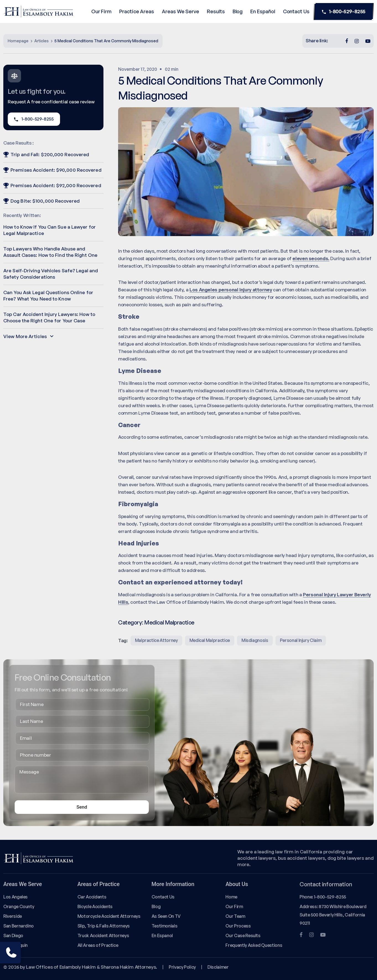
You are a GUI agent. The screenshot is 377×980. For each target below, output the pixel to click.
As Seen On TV (166, 916)
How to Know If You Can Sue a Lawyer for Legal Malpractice (50, 230)
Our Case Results (243, 935)
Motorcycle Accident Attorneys (109, 916)
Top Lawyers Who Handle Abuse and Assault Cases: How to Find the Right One (50, 252)
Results (216, 11)
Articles (41, 41)
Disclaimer (218, 967)
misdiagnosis (255, 640)
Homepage (18, 41)
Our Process (238, 926)
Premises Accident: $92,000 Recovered (52, 185)
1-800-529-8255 (344, 12)
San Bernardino (19, 926)
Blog (238, 11)
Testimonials (165, 926)
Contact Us (296, 11)
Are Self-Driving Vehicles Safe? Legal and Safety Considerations (51, 274)
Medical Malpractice (169, 622)
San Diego (13, 935)
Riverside (13, 916)
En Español (263, 11)
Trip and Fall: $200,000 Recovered (46, 154)
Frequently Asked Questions (254, 945)
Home (231, 897)
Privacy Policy (182, 967)
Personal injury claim (301, 640)
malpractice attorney (156, 640)
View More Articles (28, 336)
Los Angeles (15, 897)
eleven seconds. (311, 258)
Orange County (19, 906)
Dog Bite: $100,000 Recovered (41, 201)
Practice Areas (137, 11)
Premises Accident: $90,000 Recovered (52, 170)
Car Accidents (92, 897)
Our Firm (101, 11)
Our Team (235, 916)
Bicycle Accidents (95, 906)
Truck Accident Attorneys (103, 935)
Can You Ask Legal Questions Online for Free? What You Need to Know (48, 296)
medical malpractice (210, 640)
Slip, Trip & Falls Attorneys (104, 926)
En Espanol (162, 935)
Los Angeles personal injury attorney (231, 290)
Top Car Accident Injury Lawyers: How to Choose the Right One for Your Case (49, 317)
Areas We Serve (180, 11)
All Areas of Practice (98, 945)
